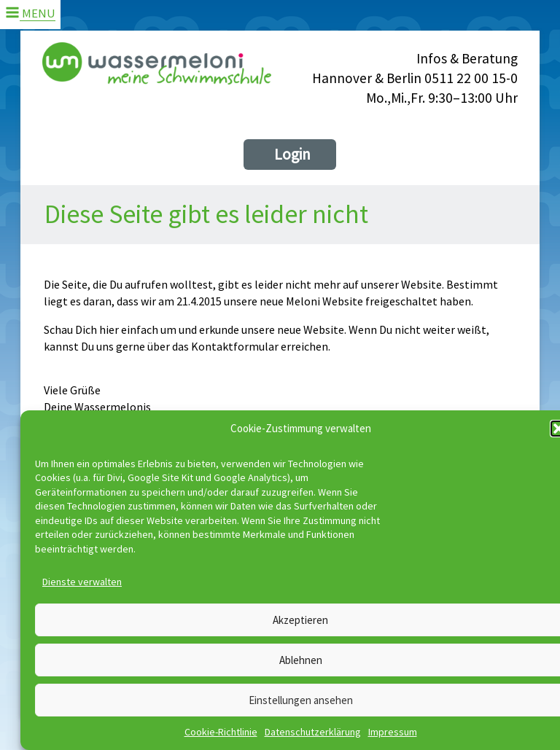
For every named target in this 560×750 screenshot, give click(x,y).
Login (292, 154)
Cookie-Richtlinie (221, 732)
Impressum (393, 732)
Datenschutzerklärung (313, 732)
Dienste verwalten (82, 582)
